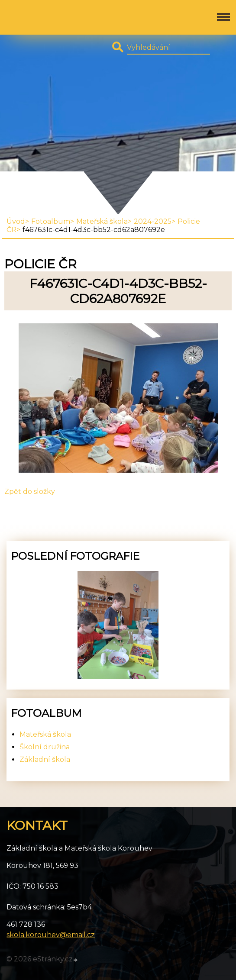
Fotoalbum (51, 221)
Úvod (16, 221)
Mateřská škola (102, 221)
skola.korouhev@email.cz (51, 935)
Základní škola (45, 759)
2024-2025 (153, 221)
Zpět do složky (30, 492)
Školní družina (45, 747)
